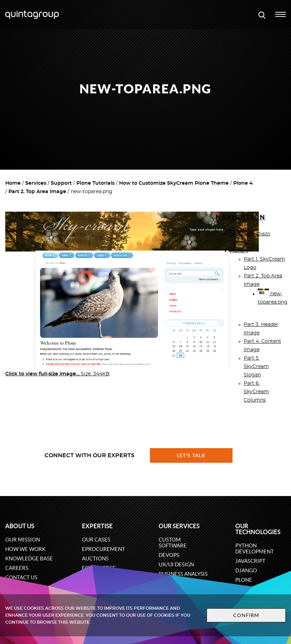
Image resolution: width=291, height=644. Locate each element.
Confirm (246, 615)
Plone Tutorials (95, 183)
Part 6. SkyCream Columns (256, 392)
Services (36, 183)
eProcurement (103, 549)
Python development (255, 549)
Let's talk (191, 455)
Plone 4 (243, 183)
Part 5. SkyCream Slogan (256, 367)
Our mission (23, 540)
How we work (25, 549)
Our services (179, 526)
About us (20, 526)
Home (13, 183)
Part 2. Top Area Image (37, 192)
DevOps (169, 555)
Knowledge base (29, 558)
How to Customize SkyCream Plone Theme (174, 183)
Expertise (97, 526)
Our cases (96, 540)
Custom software (173, 543)
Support (61, 183)
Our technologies (258, 529)
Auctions (95, 558)
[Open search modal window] (262, 15)
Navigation (241, 217)
